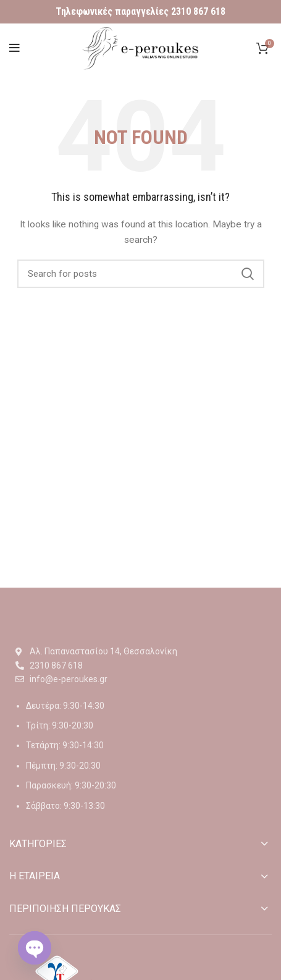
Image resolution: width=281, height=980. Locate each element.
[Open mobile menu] (15, 48)
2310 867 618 (198, 11)
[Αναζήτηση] (141, 274)
